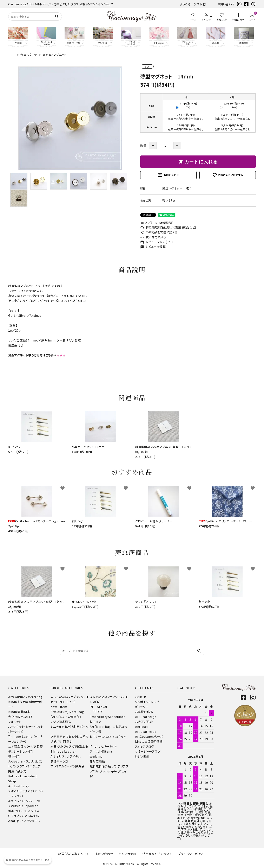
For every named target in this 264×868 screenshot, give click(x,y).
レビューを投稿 (153, 247)
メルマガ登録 (128, 854)
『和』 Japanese (28, 806)
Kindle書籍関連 (19, 712)
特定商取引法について (157, 854)
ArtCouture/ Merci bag (67, 712)
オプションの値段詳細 (157, 223)
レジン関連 (142, 756)
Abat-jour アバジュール (24, 821)
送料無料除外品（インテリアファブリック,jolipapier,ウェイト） (109, 771)
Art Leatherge (19, 786)
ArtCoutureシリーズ (149, 736)
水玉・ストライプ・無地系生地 (69, 746)
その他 (13, 806)
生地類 (13, 746)
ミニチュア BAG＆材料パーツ (70, 727)
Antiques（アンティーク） (25, 801)
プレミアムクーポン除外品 (67, 766)
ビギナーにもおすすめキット (108, 736)
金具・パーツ (25, 746)
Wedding (96, 756)
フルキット (15, 722)
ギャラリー (142, 707)
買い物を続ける (153, 237)
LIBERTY (96, 712)
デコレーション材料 (21, 751)
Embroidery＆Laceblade (108, 717)
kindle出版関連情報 (149, 741)
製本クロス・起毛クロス (24, 811)
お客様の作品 (144, 712)
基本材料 (14, 756)
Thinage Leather (63, 751)
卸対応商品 (97, 761)
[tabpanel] (70, 118)
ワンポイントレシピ (147, 702)
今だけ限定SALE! (20, 717)
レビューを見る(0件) (156, 242)
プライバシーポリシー (192, 854)
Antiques (142, 727)
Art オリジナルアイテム (66, 756)
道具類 (38, 746)
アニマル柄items (101, 751)
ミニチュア (34, 766)
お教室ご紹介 (144, 722)
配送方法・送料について (74, 854)
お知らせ (141, 697)
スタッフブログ (145, 746)
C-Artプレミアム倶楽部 (24, 816)
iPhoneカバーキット (103, 746)
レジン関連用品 (61, 722)
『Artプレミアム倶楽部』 (66, 717)
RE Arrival (98, 707)
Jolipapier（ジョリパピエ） (26, 761)
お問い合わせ (226, 4)
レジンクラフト (18, 766)
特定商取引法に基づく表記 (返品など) (168, 227)
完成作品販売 (17, 771)
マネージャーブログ (148, 751)
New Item (59, 707)
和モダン (95, 722)
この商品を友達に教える (159, 232)
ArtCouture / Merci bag (25, 697)
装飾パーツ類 (59, 761)
